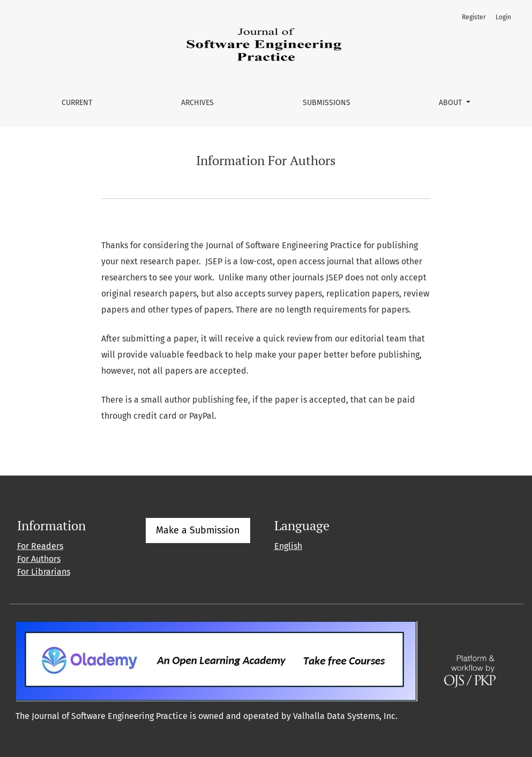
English (288, 546)
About (451, 103)
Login (503, 17)
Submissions (327, 103)
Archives (197, 103)
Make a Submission (198, 530)
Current (77, 103)
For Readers (40, 546)
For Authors (39, 559)
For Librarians (44, 572)
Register (474, 17)
